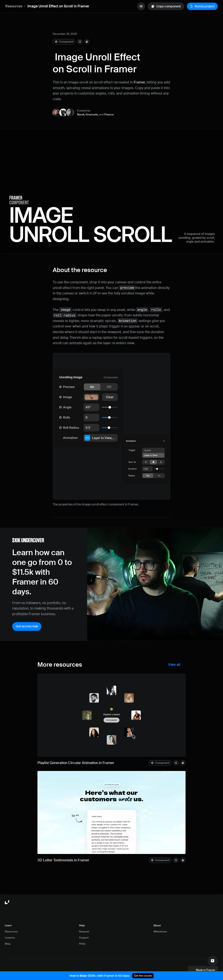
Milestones (160, 932)
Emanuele (92, 115)
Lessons (10, 938)
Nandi (81, 115)
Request (84, 932)
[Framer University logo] (7, 902)
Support (84, 938)
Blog (8, 944)
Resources (14, 6)
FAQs (82, 944)
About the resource (80, 270)
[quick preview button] (141, 6)
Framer (139, 82)
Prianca (109, 115)
